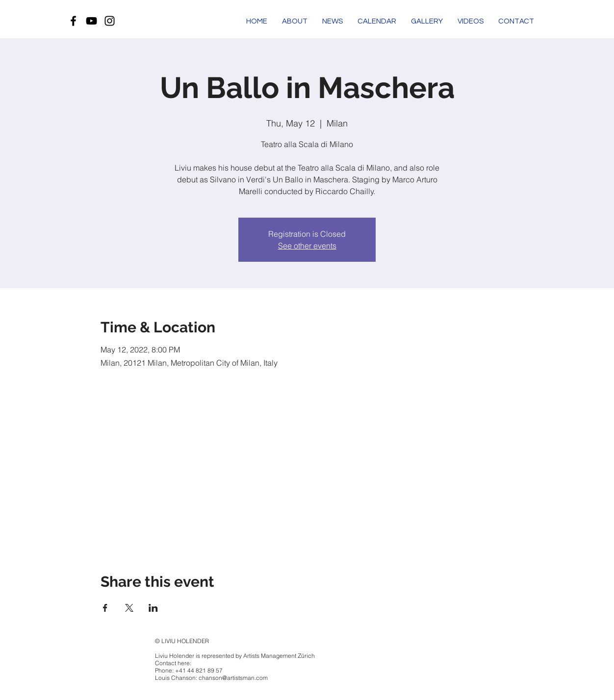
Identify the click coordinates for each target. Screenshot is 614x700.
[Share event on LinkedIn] (153, 608)
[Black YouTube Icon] (91, 21)
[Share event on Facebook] (105, 608)
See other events (307, 246)
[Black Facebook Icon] (73, 21)
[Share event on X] (129, 608)
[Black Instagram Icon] (110, 21)
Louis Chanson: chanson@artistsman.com (211, 678)
